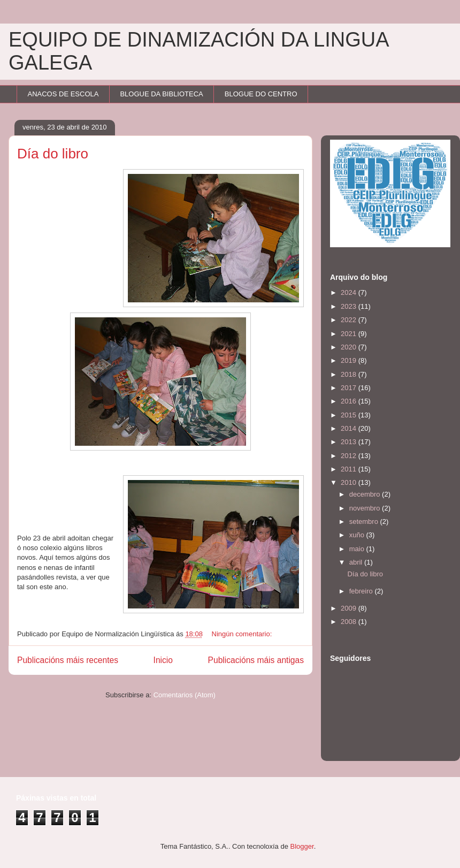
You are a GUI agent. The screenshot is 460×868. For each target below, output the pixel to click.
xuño (358, 535)
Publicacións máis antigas (256, 660)
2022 (350, 320)
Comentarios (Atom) (185, 695)
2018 (350, 374)
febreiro (362, 591)
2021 (350, 334)
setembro (365, 521)
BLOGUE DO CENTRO (261, 94)
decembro (366, 494)
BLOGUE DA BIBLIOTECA (161, 94)
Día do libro (53, 154)
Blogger (302, 846)
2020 (350, 347)
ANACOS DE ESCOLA (63, 94)
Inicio (163, 660)
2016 (350, 401)
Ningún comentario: (243, 634)
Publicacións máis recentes (68, 660)
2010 (350, 482)
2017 (350, 388)
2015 (350, 415)
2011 (350, 469)
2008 (350, 622)
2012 (350, 456)
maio (358, 549)
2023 (350, 306)
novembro (366, 508)
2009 (350, 608)
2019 (350, 360)
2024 (350, 292)
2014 (350, 428)
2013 (350, 442)
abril (357, 562)
